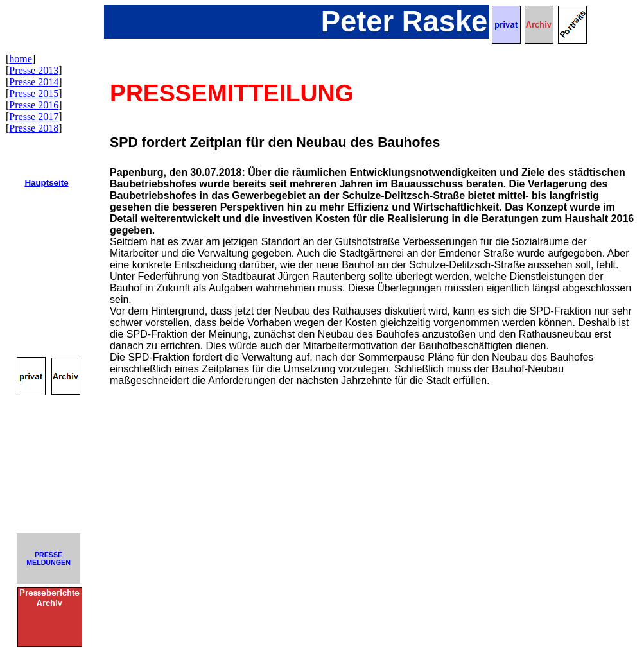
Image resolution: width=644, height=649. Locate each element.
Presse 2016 (34, 105)
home (21, 59)
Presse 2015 (34, 93)
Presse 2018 (34, 128)
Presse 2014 (34, 82)
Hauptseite (46, 183)
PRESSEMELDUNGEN (48, 558)
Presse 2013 (34, 70)
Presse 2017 (34, 117)
